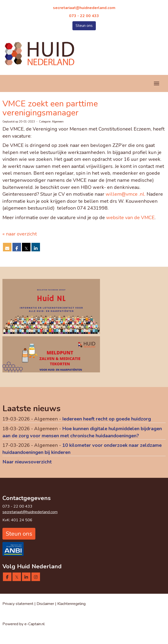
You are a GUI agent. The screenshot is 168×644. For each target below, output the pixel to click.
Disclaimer (46, 604)
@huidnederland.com (84, 8)
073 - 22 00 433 (84, 16)
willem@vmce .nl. (125, 194)
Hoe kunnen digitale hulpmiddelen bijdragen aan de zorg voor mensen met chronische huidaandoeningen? (82, 432)
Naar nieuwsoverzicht (27, 462)
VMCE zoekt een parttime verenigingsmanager (50, 108)
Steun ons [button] (84, 26)
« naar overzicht (20, 234)
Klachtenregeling (71, 604)
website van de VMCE (130, 218)
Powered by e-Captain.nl (24, 624)
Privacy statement (18, 604)
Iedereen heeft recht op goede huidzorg (107, 419)
